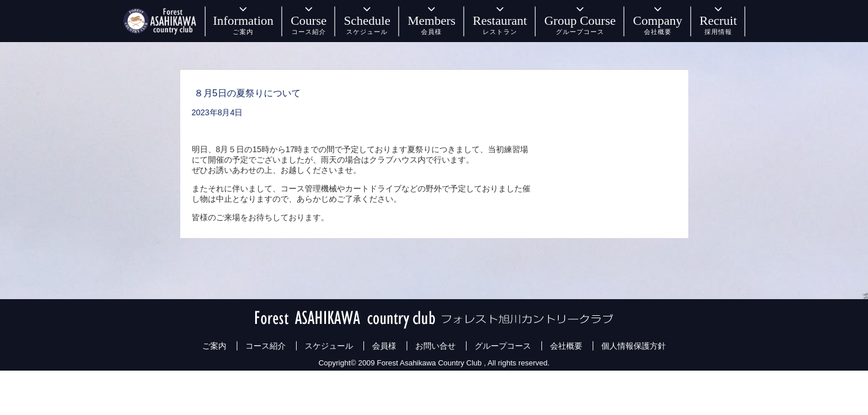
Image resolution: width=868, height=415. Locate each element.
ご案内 (214, 346)
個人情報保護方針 (634, 346)
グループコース (503, 346)
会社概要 (566, 346)
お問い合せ (435, 346)
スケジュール (329, 346)
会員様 (384, 346)
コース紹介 (266, 346)
